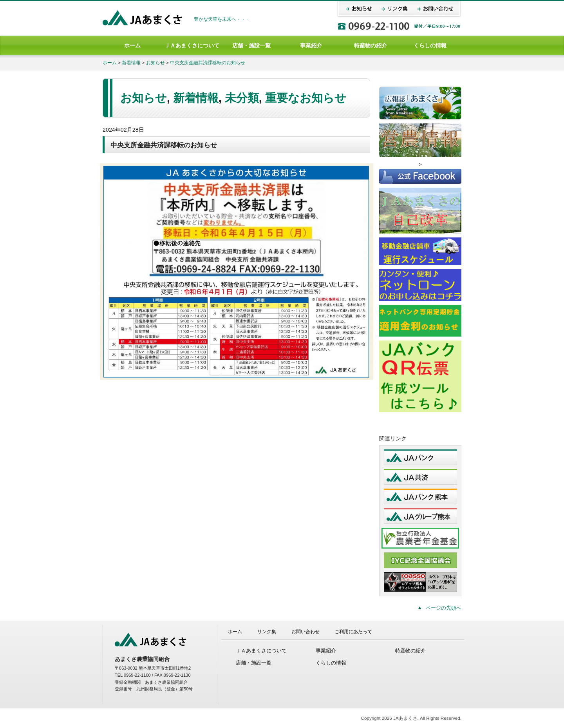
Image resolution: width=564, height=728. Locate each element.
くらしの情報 (430, 45)
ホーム (132, 45)
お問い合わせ (305, 631)
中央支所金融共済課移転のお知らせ (208, 62)
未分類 (242, 98)
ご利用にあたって (353, 631)
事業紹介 (311, 45)
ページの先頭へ (444, 608)
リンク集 (267, 631)
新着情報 (131, 62)
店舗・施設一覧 (251, 45)
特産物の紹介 (371, 45)
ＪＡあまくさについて (192, 45)
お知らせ (155, 62)
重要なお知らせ (306, 98)
